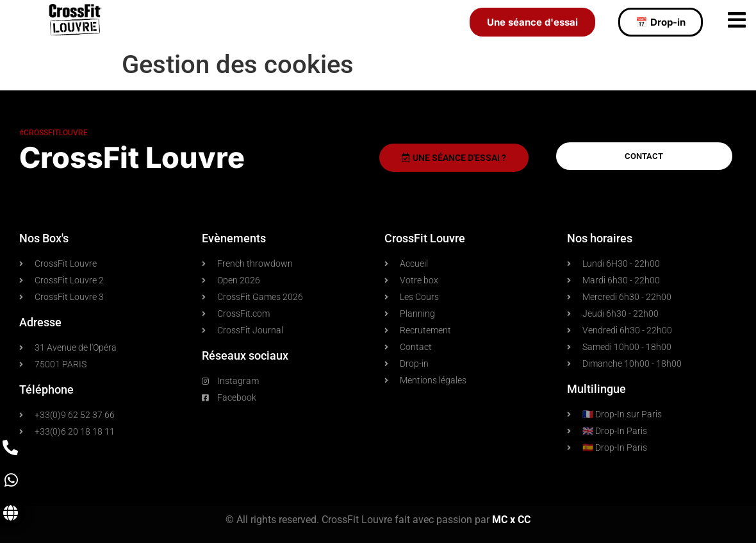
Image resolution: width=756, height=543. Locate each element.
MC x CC (511, 520)
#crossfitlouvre (53, 133)
